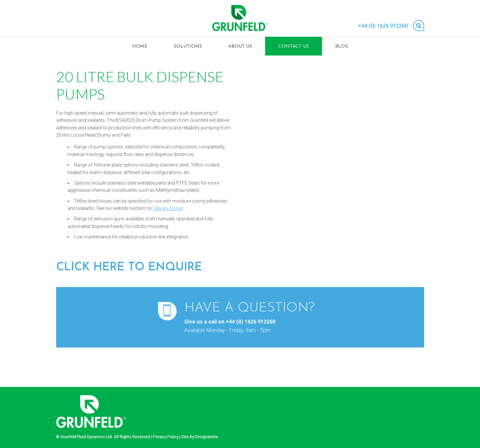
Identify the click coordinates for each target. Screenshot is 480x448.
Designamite (206, 437)
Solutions (188, 46)
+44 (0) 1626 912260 (383, 26)
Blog (342, 46)
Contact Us (294, 46)
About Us (240, 46)
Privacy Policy (166, 437)
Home (140, 46)
